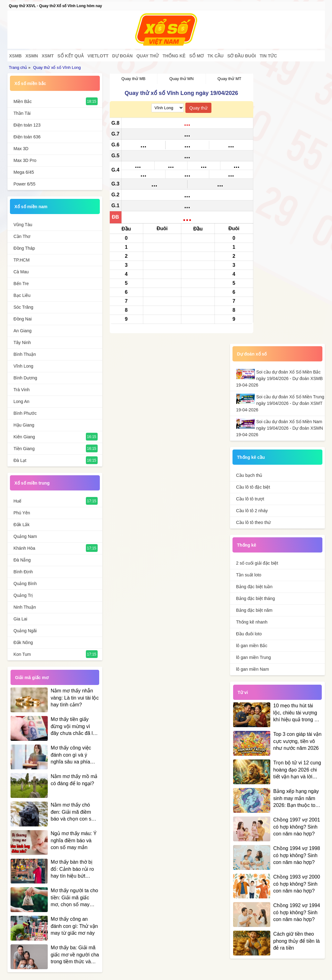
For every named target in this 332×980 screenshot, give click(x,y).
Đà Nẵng (22, 560)
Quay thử (148, 56)
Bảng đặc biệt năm (254, 610)
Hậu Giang (24, 425)
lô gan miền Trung (254, 657)
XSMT (48, 56)
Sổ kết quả (71, 56)
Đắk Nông (23, 642)
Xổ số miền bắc (30, 83)
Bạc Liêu (22, 295)
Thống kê (174, 56)
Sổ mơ (196, 56)
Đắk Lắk (22, 525)
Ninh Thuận (25, 607)
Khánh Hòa (24, 548)
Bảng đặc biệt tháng (256, 598)
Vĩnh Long (24, 366)
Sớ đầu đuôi (241, 56)
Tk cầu (215, 56)
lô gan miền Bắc (252, 646)
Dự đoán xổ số (252, 354)
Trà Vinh (22, 390)
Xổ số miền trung (32, 483)
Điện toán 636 (27, 137)
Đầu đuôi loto (249, 634)
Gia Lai (20, 619)
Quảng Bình (25, 584)
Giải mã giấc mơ (32, 678)
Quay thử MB (134, 79)
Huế (18, 501)
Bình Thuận (25, 354)
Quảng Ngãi (25, 631)
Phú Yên (22, 513)
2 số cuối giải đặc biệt (257, 563)
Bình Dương (25, 378)
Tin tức (268, 56)
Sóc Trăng (24, 307)
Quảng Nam (25, 536)
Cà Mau (21, 272)
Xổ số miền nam (31, 207)
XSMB (15, 56)
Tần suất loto (249, 575)
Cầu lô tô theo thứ (254, 522)
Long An (22, 401)
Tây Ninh (22, 342)
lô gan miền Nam (253, 669)
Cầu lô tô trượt (250, 499)
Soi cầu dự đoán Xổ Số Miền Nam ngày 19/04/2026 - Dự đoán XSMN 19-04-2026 (280, 428)
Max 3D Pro (25, 160)
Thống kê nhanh (252, 622)
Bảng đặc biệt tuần (255, 587)
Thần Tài (22, 113)
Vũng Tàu (23, 225)
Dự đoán (122, 56)
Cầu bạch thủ (249, 475)
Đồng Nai (23, 319)
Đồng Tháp (24, 248)
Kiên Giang (24, 437)
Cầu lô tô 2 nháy (252, 511)
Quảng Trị (23, 595)
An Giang (23, 331)
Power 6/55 (25, 184)
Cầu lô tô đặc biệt (253, 487)
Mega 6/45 (24, 172)
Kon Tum (22, 654)
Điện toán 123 (27, 125)
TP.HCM (22, 260)
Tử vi (243, 692)
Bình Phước (25, 413)
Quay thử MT (230, 79)
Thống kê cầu (251, 457)
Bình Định (23, 572)
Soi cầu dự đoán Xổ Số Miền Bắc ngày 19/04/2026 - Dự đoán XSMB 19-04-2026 (279, 378)
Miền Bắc (23, 101)
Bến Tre (21, 284)
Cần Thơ (22, 236)
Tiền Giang (24, 449)
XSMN (32, 56)
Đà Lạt (20, 460)
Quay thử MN (181, 79)
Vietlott (98, 56)
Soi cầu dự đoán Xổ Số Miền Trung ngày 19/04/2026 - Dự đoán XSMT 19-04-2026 (280, 403)
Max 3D (21, 149)
